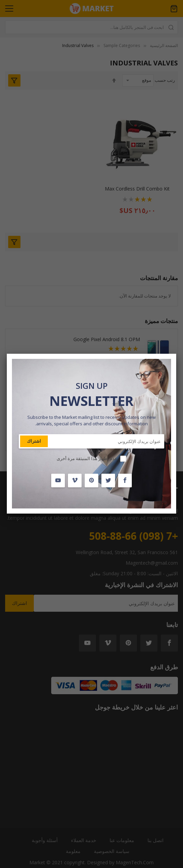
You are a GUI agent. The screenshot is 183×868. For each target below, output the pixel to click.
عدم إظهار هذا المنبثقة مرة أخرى (87, 458)
